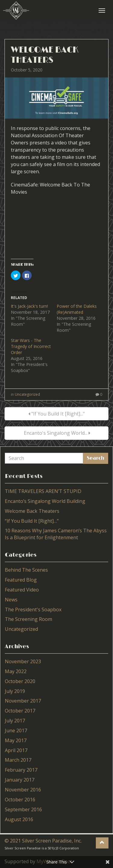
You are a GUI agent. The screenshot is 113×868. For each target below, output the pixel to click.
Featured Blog (21, 580)
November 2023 (23, 661)
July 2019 (15, 691)
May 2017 (16, 740)
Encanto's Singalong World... (56, 433)
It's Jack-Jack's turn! (29, 306)
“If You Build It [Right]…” (32, 521)
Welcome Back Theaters (45, 55)
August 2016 (19, 819)
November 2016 (23, 790)
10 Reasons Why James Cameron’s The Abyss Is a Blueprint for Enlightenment (56, 534)
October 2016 (20, 800)
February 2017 (21, 770)
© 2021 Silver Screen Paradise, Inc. (43, 841)
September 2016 (23, 809)
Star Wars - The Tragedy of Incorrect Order (31, 346)
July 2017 (15, 721)
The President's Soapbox (33, 609)
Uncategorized (27, 394)
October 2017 (20, 711)
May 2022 (16, 671)
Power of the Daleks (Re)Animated (77, 309)
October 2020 (20, 681)
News (11, 600)
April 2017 (16, 750)
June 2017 (16, 730)
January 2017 (20, 780)
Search (96, 458)
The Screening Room (28, 619)
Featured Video (22, 590)
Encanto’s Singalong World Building (45, 501)
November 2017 (23, 701)
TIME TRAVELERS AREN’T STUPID (43, 491)
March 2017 (18, 760)
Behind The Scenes (26, 570)
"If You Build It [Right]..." (56, 414)
